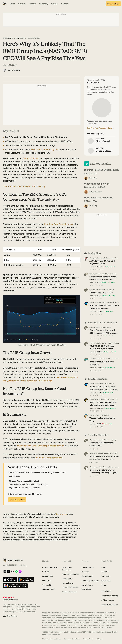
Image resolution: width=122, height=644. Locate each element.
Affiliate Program (108, 600)
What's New (86, 589)
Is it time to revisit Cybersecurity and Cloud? (102, 172)
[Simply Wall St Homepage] (5, 4)
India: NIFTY (47, 581)
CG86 (91, 343)
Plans (103, 567)
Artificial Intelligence (70, 592)
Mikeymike (93, 467)
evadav (92, 327)
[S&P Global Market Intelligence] (10, 598)
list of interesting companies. (49, 458)
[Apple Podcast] (20, 572)
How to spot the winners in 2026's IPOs (99, 199)
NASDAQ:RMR (31, 158)
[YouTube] (13, 572)
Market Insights (88, 585)
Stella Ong (93, 178)
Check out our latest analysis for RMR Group (24, 186)
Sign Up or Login (113, 4)
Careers (104, 585)
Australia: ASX (48, 576)
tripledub (93, 303)
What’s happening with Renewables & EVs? (97, 185)
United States (8, 38)
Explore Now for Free (17, 500)
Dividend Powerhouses (71, 574)
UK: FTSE (46, 572)
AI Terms (99, 639)
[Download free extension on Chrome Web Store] (15, 586)
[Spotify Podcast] (17, 572)
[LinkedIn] (5, 572)
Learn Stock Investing (110, 596)
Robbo (92, 415)
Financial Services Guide (52, 639)
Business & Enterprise (110, 604)
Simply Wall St (14, 70)
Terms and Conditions (72, 639)
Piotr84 (92, 440)
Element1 (92, 453)
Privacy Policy (88, 639)
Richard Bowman (95, 192)
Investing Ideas (87, 576)
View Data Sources (10, 616)
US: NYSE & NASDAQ (50, 567)
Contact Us (106, 581)
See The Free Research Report (100, 128)
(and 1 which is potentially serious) (40, 446)
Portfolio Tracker (88, 567)
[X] (8, 572)
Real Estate (20, 38)
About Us (105, 572)
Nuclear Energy (68, 583)
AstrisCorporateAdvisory (97, 359)
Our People (106, 576)
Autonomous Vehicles (70, 588)
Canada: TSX (47, 585)
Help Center (106, 591)
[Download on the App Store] (10, 580)
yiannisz (92, 290)
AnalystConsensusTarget (98, 399)
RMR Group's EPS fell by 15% (45, 150)
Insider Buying (67, 579)
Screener (85, 572)
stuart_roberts (94, 258)
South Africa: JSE (49, 589)
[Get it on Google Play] (26, 580)
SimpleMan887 (94, 274)
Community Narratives (90, 581)
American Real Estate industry (59, 224)
